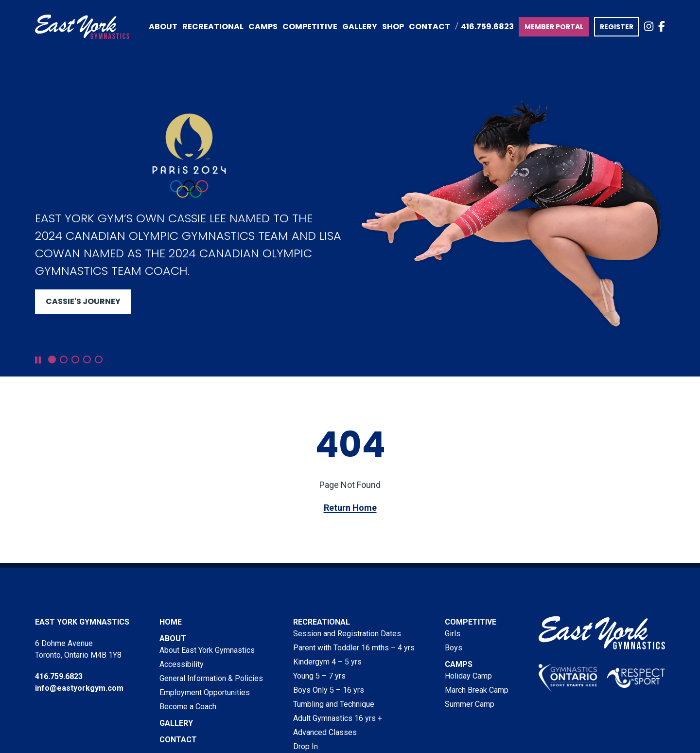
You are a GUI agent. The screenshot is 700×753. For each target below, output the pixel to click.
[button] (52, 359)
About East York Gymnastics (207, 650)
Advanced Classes (325, 732)
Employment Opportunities (205, 692)
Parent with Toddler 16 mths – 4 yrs (354, 648)
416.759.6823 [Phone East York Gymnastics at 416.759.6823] (59, 676)
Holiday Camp (468, 676)
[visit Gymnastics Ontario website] (568, 678)
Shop (393, 27)
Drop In (306, 746)
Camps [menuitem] (263, 27)
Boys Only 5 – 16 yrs (329, 690)
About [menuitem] (163, 27)
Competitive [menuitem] (310, 27)
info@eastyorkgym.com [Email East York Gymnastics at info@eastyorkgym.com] (79, 688)
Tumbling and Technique (334, 704)
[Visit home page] (82, 27)
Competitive (471, 622)
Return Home (350, 508)
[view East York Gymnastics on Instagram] (649, 27)
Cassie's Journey (83, 301)
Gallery (360, 27)
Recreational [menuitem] (213, 27)
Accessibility (182, 664)
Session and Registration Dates (347, 634)
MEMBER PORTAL (554, 27)
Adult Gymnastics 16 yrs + (338, 718)
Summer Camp (470, 704)
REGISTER (617, 27)
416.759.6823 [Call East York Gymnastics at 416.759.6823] (487, 27)
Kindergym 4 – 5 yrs (327, 662)
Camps (459, 664)
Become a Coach (188, 707)
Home (171, 622)
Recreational (322, 622)
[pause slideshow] (38, 360)
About (173, 638)
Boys (454, 648)
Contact (429, 27)
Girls (453, 634)
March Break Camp (477, 690)
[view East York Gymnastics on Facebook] (662, 27)
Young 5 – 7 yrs (319, 676)
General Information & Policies (211, 678)
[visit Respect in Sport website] (636, 678)
